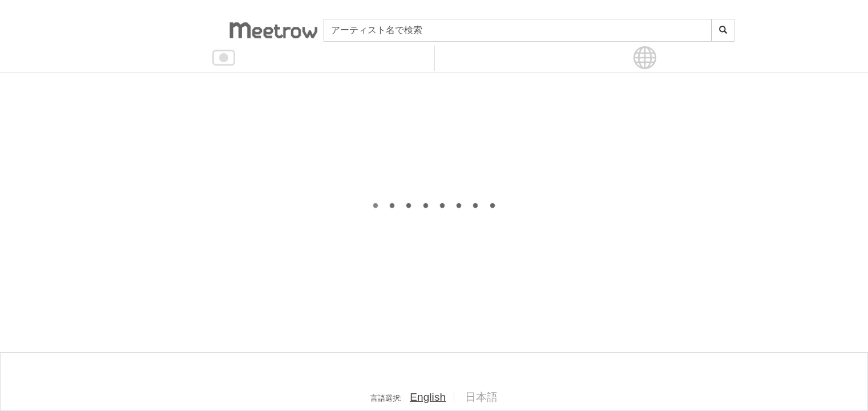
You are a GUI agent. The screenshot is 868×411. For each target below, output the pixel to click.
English (428, 397)
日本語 (481, 397)
